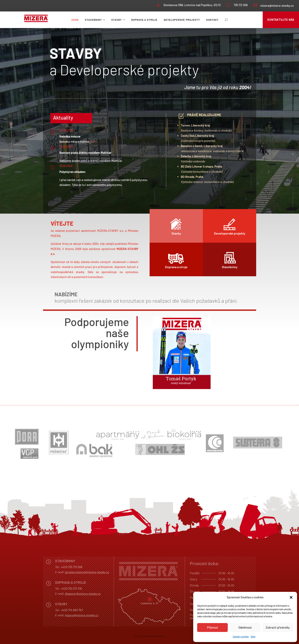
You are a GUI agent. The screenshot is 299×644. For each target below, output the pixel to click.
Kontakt (212, 20)
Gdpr (253, 636)
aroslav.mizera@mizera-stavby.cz (87, 572)
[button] (291, 597)
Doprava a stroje (144, 20)
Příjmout (213, 627)
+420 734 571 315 (71, 588)
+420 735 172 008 (72, 567)
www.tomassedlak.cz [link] (154, 636)
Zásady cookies (241, 636)
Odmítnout (245, 627)
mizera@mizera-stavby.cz (277, 6)
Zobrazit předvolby (278, 627)
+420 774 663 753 (72, 610)
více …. (94, 141)
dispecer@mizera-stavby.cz (83, 594)
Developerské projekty (182, 20)
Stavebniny (93, 20)
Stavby (117, 20)
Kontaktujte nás (281, 20)
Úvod (75, 20)
